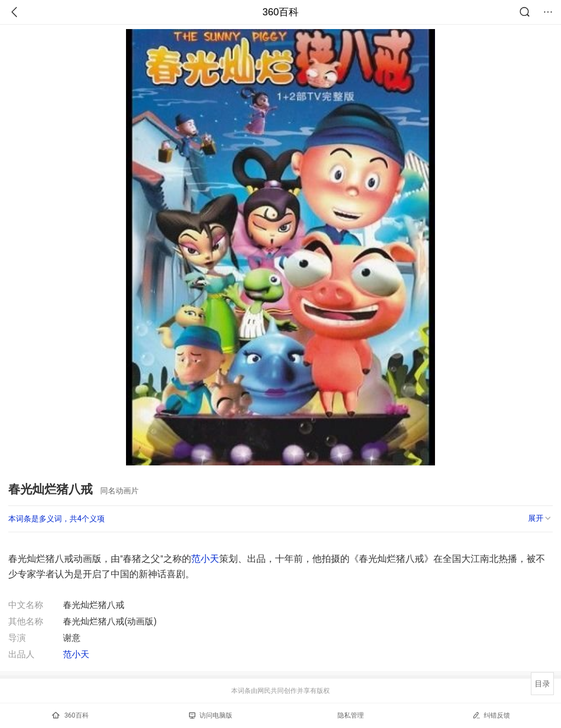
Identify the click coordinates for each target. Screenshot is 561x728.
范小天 (205, 559)
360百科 (280, 12)
